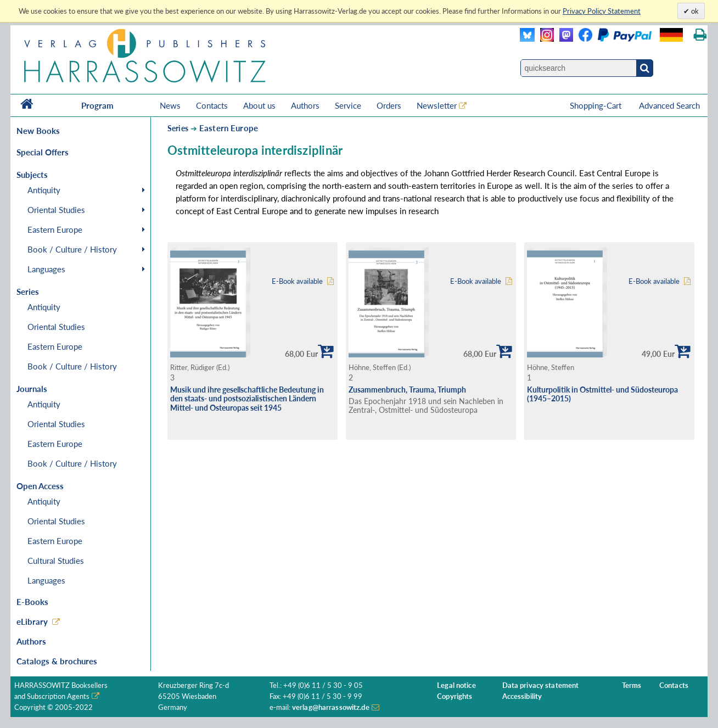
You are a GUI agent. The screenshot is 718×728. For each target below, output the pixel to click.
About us (259, 105)
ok (694, 11)
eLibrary (32, 621)
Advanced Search (669, 105)
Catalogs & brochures (57, 661)
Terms (632, 685)
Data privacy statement (541, 685)
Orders (389, 105)
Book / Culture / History (72, 249)
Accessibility (522, 696)
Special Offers (43, 152)
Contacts (212, 105)
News (170, 105)
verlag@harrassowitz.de (331, 707)
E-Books (32, 602)
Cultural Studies (56, 561)
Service (348, 105)
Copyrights (455, 696)
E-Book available (297, 281)
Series (178, 128)
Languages (46, 269)
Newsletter (437, 105)
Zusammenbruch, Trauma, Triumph (407, 390)
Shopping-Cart (597, 105)
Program (97, 105)
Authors (305, 105)
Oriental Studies (56, 210)
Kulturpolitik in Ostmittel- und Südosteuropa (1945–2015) (602, 394)
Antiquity (44, 190)
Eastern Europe (55, 229)
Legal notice (456, 685)
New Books (38, 131)
